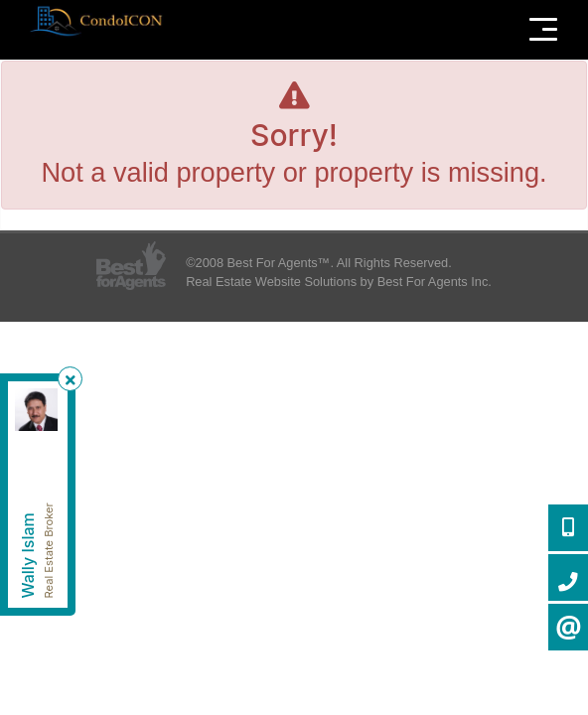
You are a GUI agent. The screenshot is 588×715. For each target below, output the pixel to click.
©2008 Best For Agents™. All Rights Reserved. (319, 263)
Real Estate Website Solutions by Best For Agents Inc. (339, 282)
